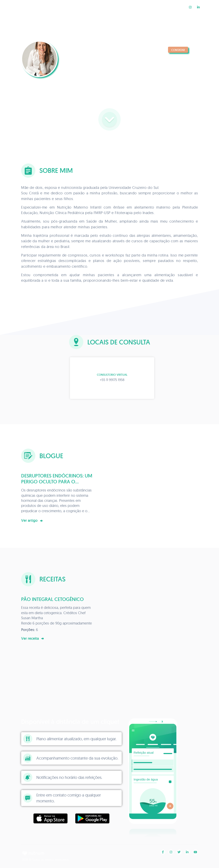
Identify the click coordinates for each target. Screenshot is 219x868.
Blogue (148, 7)
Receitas (172, 7)
